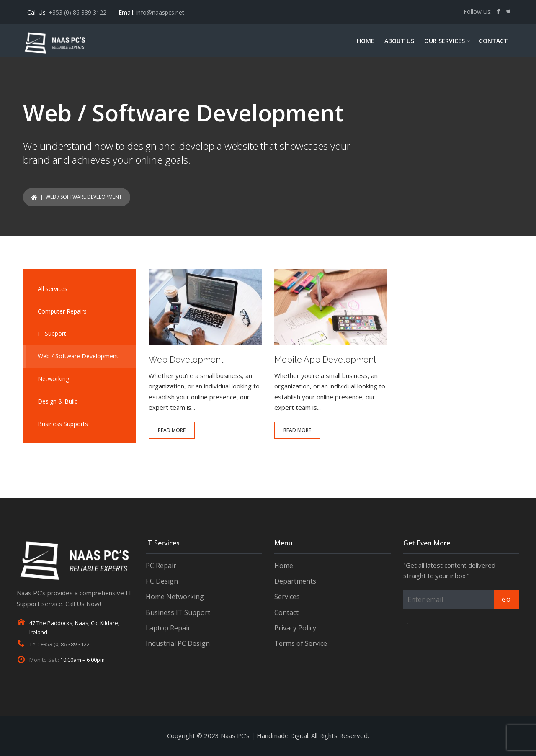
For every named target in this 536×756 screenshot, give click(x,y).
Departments (295, 581)
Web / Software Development (78, 356)
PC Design (162, 581)
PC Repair (161, 566)
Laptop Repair (168, 628)
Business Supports (63, 424)
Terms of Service (301, 643)
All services (53, 289)
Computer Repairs (62, 311)
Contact (286, 612)
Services (287, 597)
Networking (53, 379)
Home (284, 566)
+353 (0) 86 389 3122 (77, 12)
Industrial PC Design (178, 643)
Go (506, 600)
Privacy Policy (295, 628)
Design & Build (58, 401)
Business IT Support (178, 612)
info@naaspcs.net (160, 12)
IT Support (52, 333)
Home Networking (175, 597)
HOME (366, 41)
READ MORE (172, 430)
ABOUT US (399, 41)
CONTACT (493, 41)
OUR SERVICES (445, 41)
